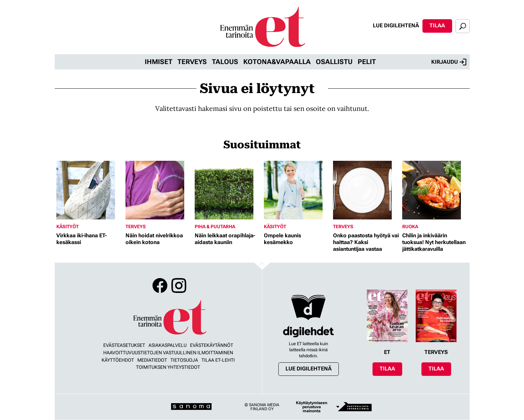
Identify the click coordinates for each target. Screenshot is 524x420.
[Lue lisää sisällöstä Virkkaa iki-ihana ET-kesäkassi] (89, 190)
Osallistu (334, 62)
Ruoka (410, 227)
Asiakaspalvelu (168, 345)
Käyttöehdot (118, 360)
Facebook (160, 286)
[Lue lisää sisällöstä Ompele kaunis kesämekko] (297, 190)
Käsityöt (67, 227)
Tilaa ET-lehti (218, 360)
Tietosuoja (184, 360)
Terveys (192, 62)
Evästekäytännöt (212, 345)
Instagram (179, 286)
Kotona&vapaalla (277, 62)
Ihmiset (159, 62)
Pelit (367, 62)
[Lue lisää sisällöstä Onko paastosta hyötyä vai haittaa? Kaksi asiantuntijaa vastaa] (366, 190)
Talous (225, 62)
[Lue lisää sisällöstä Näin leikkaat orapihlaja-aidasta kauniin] (228, 190)
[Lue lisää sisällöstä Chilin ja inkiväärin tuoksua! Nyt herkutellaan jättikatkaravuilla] (435, 190)
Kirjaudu (449, 62)
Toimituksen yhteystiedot (168, 367)
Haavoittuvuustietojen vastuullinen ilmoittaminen (168, 353)
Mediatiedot (152, 360)
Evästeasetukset (124, 345)
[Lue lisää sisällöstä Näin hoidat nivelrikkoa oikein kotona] (158, 190)
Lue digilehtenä (396, 25)
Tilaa (437, 25)
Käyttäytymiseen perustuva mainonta (312, 407)
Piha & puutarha (215, 227)
